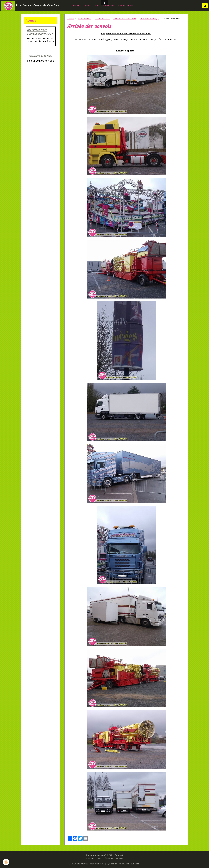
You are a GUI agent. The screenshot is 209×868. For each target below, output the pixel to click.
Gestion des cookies (114, 858)
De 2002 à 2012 (102, 19)
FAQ (111, 855)
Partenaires (109, 6)
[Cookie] (6, 862)
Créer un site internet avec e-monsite (86, 864)
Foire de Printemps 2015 (125, 19)
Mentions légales (94, 858)
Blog (97, 6)
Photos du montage (149, 19)
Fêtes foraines (84, 19)
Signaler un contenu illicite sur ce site (124, 864)
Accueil (76, 6)
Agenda (87, 6)
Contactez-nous (126, 6)
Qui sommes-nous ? (96, 855)
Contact (119, 855)
